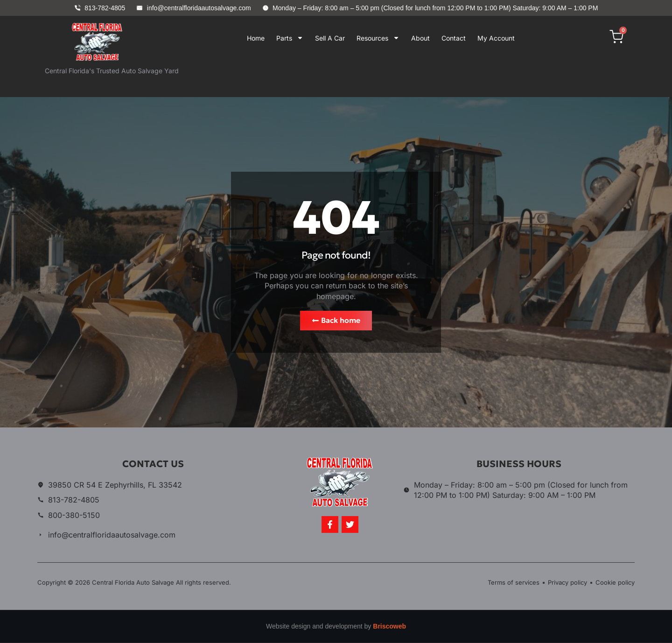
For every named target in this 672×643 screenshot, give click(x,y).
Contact (454, 38)
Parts (290, 38)
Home (256, 38)
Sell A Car (330, 38)
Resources (378, 38)
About (420, 38)
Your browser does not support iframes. (373, 77)
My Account (496, 38)
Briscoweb (389, 627)
